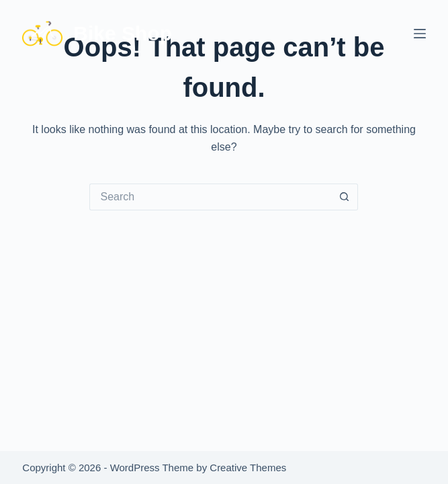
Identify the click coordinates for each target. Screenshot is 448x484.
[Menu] (420, 34)
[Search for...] (210, 197)
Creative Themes (248, 468)
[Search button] (345, 197)
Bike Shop (123, 33)
